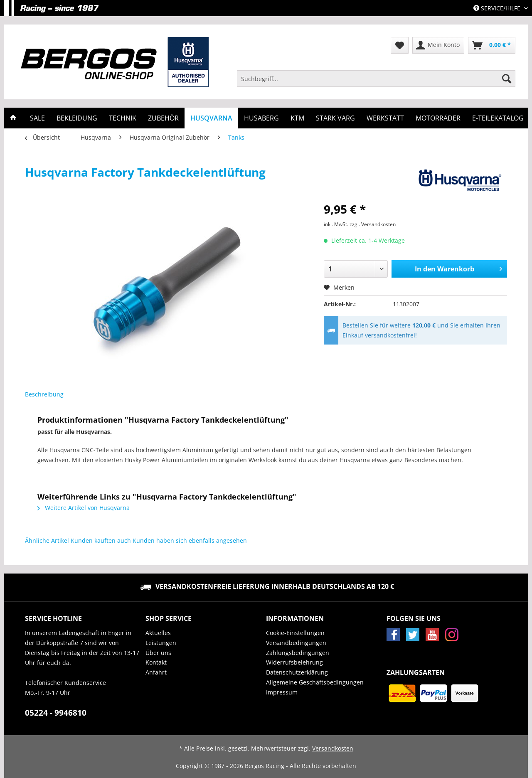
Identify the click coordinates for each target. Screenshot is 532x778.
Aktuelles (158, 633)
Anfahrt (156, 672)
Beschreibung (44, 394)
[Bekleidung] (77, 118)
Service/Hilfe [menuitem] (498, 8)
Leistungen (161, 643)
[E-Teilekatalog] (498, 118)
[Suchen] (507, 79)
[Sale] (37, 118)
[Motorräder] (438, 118)
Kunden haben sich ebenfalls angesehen (190, 540)
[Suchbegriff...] (376, 79)
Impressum (282, 692)
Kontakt (156, 662)
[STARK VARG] (335, 118)
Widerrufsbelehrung (294, 662)
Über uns (158, 653)
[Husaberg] (261, 118)
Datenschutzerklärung (297, 672)
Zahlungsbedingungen (298, 653)
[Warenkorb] (492, 45)
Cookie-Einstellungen (295, 633)
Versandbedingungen (296, 643)
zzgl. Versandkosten (373, 224)
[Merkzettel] (400, 45)
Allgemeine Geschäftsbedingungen (315, 682)
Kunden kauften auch (101, 540)
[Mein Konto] (438, 45)
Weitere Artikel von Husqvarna (84, 508)
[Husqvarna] (211, 118)
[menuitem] (376, 82)
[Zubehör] (163, 118)
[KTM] (297, 118)
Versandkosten (333, 748)
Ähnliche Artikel (47, 540)
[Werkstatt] (385, 118)
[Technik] (123, 118)
